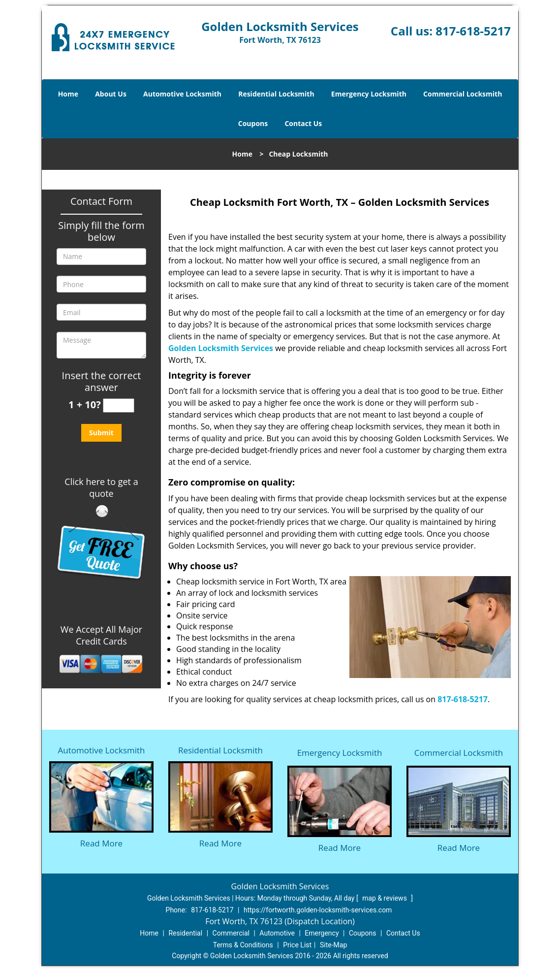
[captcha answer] (119, 405)
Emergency (322, 933)
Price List (297, 945)
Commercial (231, 933)
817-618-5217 (473, 31)
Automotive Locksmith (182, 94)
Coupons (253, 123)
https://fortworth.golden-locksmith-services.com (318, 910)
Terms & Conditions (243, 945)
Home (68, 94)
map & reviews (385, 898)
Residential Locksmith (276, 94)
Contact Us (303, 123)
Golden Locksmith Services (221, 348)
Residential (185, 933)
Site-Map (333, 945)
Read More (101, 843)
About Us (111, 94)
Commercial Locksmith (463, 94)
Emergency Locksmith (369, 94)
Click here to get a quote (101, 487)
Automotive (277, 933)
